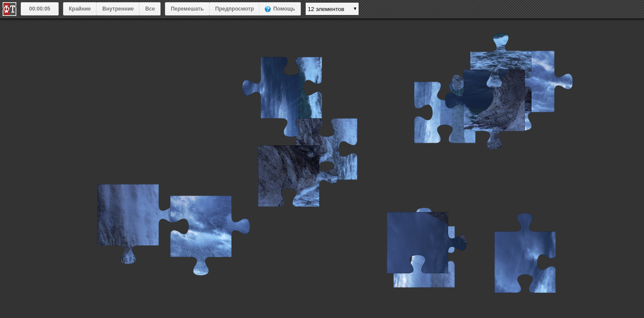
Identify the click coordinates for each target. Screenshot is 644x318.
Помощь (284, 9)
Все (150, 9)
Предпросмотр (235, 9)
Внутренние (118, 9)
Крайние (80, 9)
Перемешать (187, 9)
